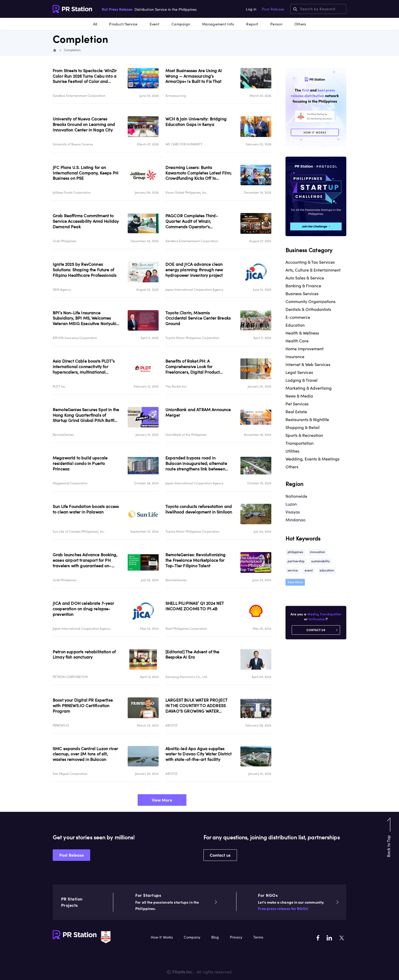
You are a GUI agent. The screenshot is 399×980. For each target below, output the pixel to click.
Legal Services (299, 372)
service (293, 570)
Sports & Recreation (304, 435)
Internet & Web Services (308, 364)
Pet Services (297, 404)
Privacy (236, 937)
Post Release (273, 9)
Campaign (181, 24)
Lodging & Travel (301, 380)
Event (155, 24)
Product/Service (123, 24)
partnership (296, 561)
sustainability (320, 561)
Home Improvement (304, 349)
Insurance (295, 357)
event (309, 570)
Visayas (293, 512)
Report (252, 24)
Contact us (220, 855)
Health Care (297, 341)
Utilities (292, 451)
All (95, 24)
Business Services (302, 294)
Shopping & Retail (303, 427)
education (327, 570)
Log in (251, 9)
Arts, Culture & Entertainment (313, 270)
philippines (295, 552)
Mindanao (295, 520)
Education (295, 325)
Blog (215, 937)
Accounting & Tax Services (310, 262)
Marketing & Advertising (309, 388)
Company (192, 937)
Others (300, 24)
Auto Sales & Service (305, 278)
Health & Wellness (302, 333)
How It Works (162, 937)
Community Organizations (311, 301)
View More (162, 800)
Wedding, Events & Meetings (312, 459)
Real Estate (296, 412)
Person (276, 24)
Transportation (300, 443)
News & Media (299, 396)
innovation (317, 552)
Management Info (218, 24)
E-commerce (298, 317)
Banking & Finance (303, 286)
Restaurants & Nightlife (307, 420)
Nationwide (296, 496)
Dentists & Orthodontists (308, 309)
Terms (258, 937)
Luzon (291, 504)
